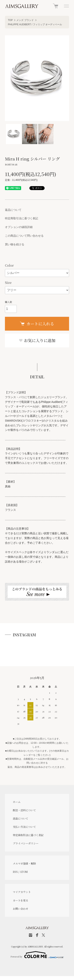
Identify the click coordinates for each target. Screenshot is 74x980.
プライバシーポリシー (26, 843)
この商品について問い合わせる (24, 236)
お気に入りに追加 (37, 340)
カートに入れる (37, 324)
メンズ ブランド (25, 20)
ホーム (17, 802)
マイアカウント (22, 892)
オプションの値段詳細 (19, 227)
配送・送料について (24, 810)
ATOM (24, 872)
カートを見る (21, 900)
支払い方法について (24, 827)
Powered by (37, 955)
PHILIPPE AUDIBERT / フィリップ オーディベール (35, 24)
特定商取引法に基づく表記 (22, 218)
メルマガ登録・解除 (24, 863)
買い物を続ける (15, 244)
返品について (13, 210)
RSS (15, 872)
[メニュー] (66, 6)
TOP (10, 20)
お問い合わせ (21, 909)
